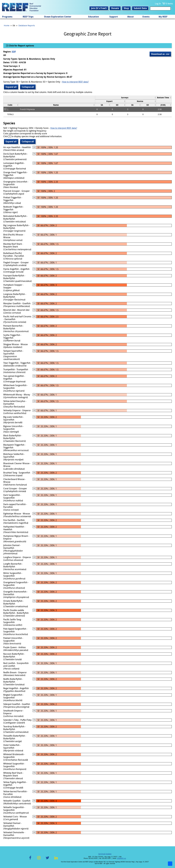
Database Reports (27, 25)
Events (146, 17)
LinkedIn (56, 859)
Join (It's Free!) (99, 8)
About (130, 17)
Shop (126, 8)
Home (7, 25)
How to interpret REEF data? (75, 82)
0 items (169, 4)
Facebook (30, 859)
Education (94, 17)
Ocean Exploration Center (58, 17)
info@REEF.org (121, 858)
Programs (7, 17)
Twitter (47, 859)
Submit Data (140, 8)
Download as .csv (160, 54)
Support (114, 17)
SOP (14, 52)
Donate (115, 8)
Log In (158, 4)
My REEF (163, 17)
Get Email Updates (105, 854)
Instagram (39, 859)
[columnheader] (126, 98)
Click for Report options (21, 46)
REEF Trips (28, 17)
